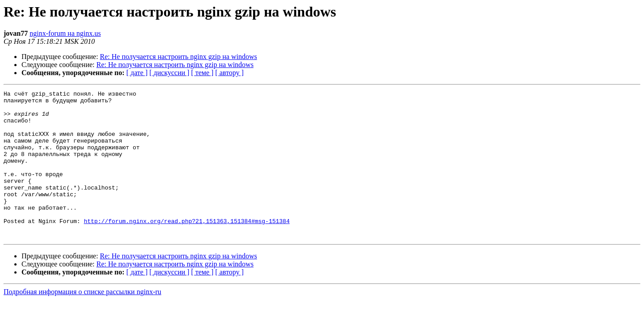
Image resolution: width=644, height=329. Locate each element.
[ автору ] (229, 73)
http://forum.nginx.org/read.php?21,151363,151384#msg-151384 (186, 248)
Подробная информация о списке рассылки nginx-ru (83, 321)
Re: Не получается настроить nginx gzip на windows (178, 57)
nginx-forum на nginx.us (65, 33)
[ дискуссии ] (169, 73)
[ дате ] (137, 73)
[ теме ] (202, 73)
